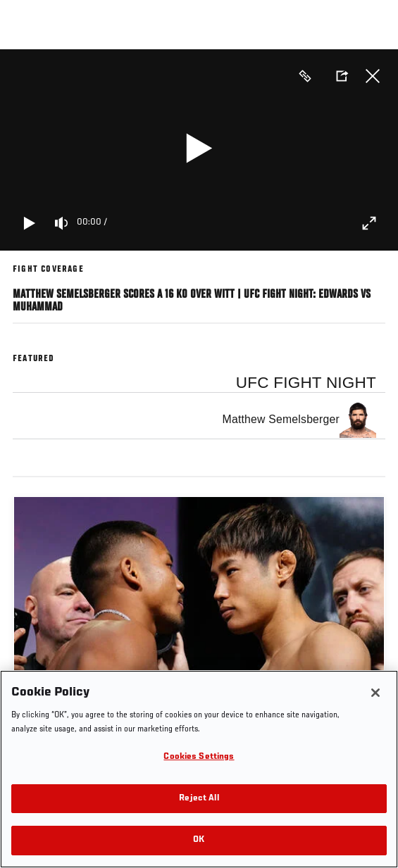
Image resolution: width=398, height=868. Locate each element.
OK (199, 840)
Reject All (199, 799)
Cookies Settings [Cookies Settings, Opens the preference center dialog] (199, 757)
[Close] (375, 693)
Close (373, 76)
